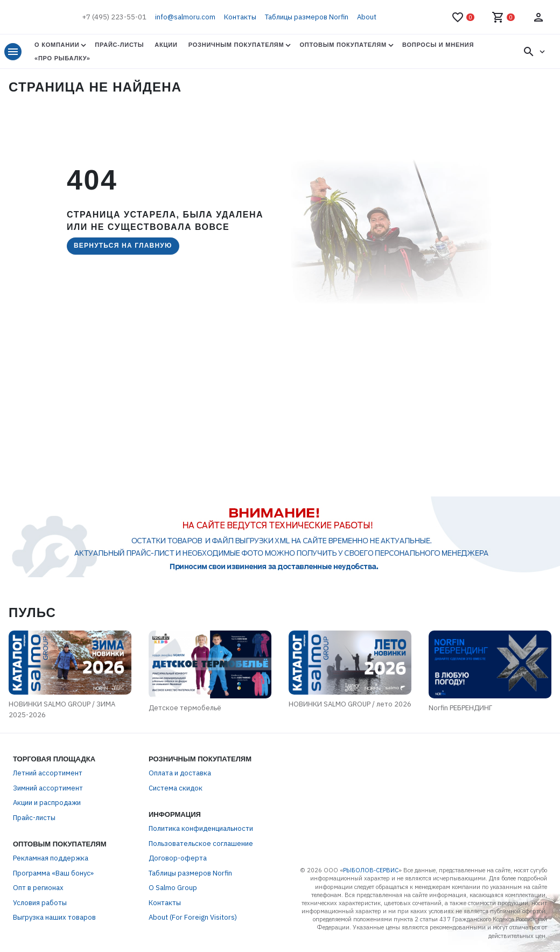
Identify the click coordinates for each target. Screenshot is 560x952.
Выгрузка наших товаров (54, 917)
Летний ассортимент (48, 773)
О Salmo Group (173, 888)
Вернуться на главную (123, 246)
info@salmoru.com (185, 17)
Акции (166, 45)
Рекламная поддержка (51, 858)
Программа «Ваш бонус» (53, 873)
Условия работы (40, 903)
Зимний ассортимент (48, 788)
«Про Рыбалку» (62, 58)
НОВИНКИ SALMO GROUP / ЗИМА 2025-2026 (62, 709)
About (367, 17)
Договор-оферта (178, 858)
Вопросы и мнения (438, 45)
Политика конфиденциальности (201, 828)
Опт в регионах (38, 888)
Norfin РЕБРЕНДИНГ (460, 708)
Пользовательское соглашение (201, 843)
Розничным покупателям (236, 45)
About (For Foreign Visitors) (193, 917)
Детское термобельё (185, 708)
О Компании (57, 45)
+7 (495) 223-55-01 (114, 17)
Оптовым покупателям (343, 45)
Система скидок (176, 788)
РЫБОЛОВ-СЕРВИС (371, 870)
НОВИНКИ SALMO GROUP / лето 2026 (350, 704)
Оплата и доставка (180, 773)
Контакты (240, 17)
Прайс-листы (119, 45)
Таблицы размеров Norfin (307, 17)
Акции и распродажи (47, 803)
